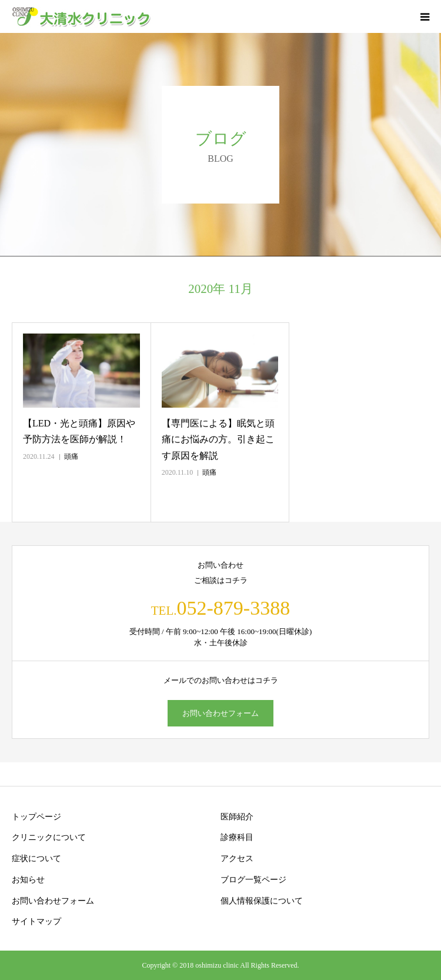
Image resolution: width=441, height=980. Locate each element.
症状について (36, 859)
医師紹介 (237, 817)
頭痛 (71, 456)
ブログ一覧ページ (253, 880)
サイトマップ (36, 921)
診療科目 (237, 837)
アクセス (237, 859)
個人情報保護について (262, 901)
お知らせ (28, 880)
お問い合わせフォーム (220, 713)
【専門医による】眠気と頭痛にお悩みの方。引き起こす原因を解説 (218, 439)
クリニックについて (49, 837)
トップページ (36, 817)
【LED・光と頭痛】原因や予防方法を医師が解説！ (79, 431)
